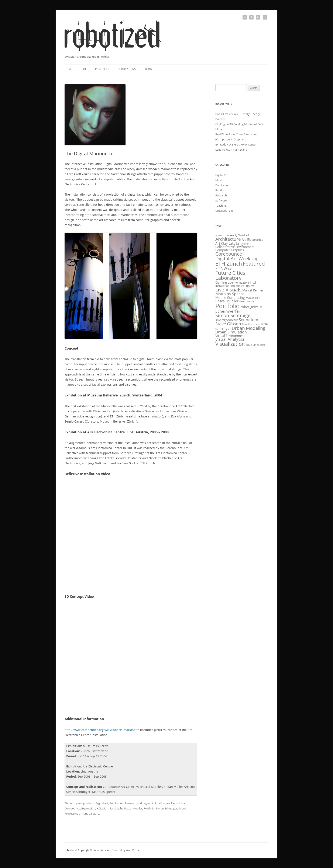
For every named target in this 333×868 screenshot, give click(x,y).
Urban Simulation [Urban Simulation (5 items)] (231, 332)
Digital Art (102, 803)
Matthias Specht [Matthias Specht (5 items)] (230, 294)
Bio (84, 69)
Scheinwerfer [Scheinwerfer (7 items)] (228, 311)
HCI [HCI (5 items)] (253, 282)
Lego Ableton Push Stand (231, 150)
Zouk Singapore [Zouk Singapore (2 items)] (256, 345)
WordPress (132, 850)
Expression (88, 808)
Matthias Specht (113, 808)
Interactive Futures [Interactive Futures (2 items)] (242, 286)
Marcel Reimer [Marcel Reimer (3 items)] (253, 290)
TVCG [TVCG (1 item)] (257, 325)
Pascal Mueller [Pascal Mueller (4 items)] (227, 301)
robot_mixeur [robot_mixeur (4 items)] (251, 307)
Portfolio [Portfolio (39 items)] (227, 306)
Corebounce (72, 808)
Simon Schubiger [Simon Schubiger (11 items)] (234, 315)
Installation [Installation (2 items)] (222, 286)
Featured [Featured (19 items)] (254, 263)
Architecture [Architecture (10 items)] (228, 239)
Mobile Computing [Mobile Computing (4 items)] (230, 297)
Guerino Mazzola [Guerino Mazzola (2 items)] (238, 283)
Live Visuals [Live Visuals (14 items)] (228, 290)
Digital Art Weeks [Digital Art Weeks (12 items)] (234, 258)
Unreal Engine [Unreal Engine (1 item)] (223, 329)
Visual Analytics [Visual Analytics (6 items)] (230, 339)
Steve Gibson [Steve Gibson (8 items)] (228, 324)
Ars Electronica (176, 803)
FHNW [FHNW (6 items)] (221, 268)
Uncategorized (224, 211)
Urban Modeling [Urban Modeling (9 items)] (248, 328)
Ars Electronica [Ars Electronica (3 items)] (252, 239)
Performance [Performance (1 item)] (247, 301)
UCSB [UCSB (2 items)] (264, 324)
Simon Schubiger (166, 808)
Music (219, 180)
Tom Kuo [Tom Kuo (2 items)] (248, 324)
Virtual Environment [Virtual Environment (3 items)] (230, 336)
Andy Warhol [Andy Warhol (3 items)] (239, 235)
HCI (99, 808)
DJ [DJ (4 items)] (255, 259)
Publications (127, 69)
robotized (71, 850)
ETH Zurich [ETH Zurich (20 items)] (229, 263)
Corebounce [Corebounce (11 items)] (229, 254)
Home (68, 69)
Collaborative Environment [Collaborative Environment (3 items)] (235, 247)
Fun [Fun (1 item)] (230, 269)
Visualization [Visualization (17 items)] (230, 344)
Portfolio (102, 69)
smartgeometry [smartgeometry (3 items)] (227, 320)
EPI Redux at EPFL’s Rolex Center (236, 144)
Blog (148, 69)
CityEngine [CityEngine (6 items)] (239, 243)
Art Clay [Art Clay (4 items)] (222, 243)
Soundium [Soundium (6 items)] (248, 320)
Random (221, 190)
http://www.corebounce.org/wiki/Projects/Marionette (102, 730)
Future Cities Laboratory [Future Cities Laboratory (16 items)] (230, 275)
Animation (158, 803)
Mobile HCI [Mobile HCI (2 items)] (253, 298)
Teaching (221, 206)
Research (131, 803)
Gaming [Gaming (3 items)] (221, 282)
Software (221, 200)
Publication (116, 803)
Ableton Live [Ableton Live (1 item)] (222, 235)
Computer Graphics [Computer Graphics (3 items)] (230, 250)
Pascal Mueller (133, 808)
